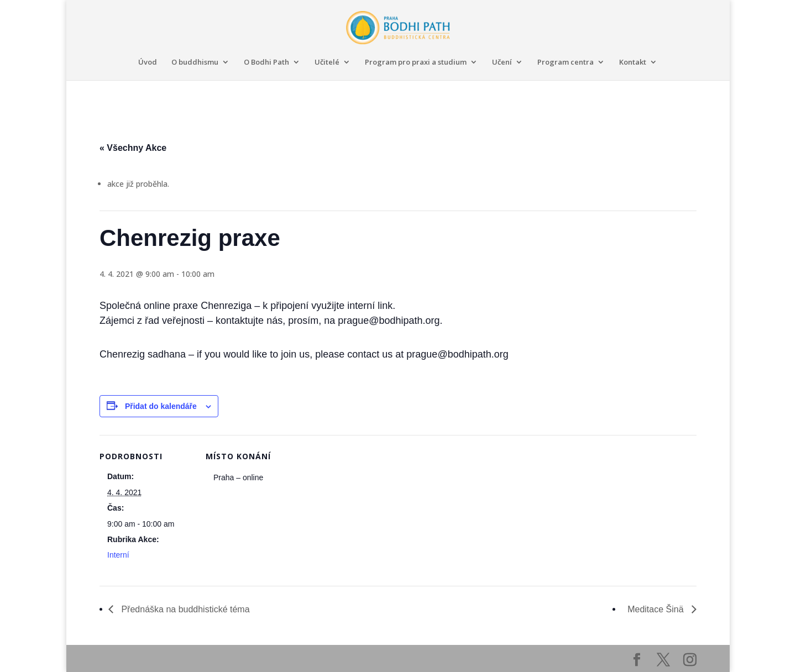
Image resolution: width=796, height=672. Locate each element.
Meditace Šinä (657, 609)
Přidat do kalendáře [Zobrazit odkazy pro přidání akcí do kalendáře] (161, 406)
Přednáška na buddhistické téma (184, 609)
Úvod (148, 62)
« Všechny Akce (133, 148)
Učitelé (327, 62)
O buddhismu (195, 62)
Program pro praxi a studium (416, 62)
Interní (118, 555)
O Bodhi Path (266, 62)
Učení (502, 62)
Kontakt (633, 62)
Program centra (565, 62)
